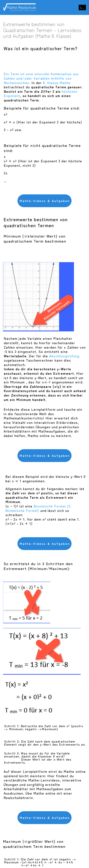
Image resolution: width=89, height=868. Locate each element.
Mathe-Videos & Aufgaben (45, 201)
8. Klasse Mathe (57, 83)
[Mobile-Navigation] (82, 7)
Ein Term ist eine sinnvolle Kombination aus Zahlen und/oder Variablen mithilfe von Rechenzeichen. (41, 78)
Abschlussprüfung (64, 356)
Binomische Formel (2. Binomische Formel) (39, 508)
